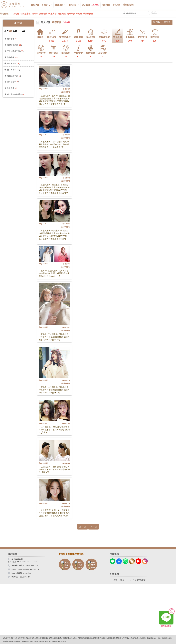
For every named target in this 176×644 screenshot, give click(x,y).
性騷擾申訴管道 (139, 580)
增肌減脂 (62, 14)
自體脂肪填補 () (14, 45)
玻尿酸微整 (88, 14)
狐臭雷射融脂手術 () (16, 94)
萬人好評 (91, 5)
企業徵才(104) (118, 580)
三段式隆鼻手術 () (15, 51)
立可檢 (16, 14)
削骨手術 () (12, 88)
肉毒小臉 (71, 14)
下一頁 (93, 527)
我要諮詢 (128, 5)
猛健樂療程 (25, 14)
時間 (13, 31)
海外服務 (106, 5)
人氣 (21, 31)
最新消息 (35, 5)
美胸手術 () (13, 57)
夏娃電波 (43, 14)
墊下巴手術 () (13, 70)
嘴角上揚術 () (13, 82)
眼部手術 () (13, 39)
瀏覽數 (167, 22)
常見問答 (117, 5)
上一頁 (83, 527)
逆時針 (35, 14)
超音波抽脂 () (13, 63)
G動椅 (79, 14)
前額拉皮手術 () (14, 76)
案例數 (157, 22)
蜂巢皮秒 (52, 14)
